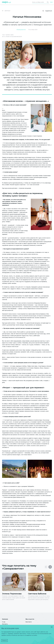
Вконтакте (29, 622)
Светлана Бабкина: (37, 594)
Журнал (7, 11)
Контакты (5, 624)
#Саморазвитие (21, 30)
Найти (48, 2)
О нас (4, 622)
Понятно (4, 640)
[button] (50, 567)
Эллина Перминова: (12, 594)
